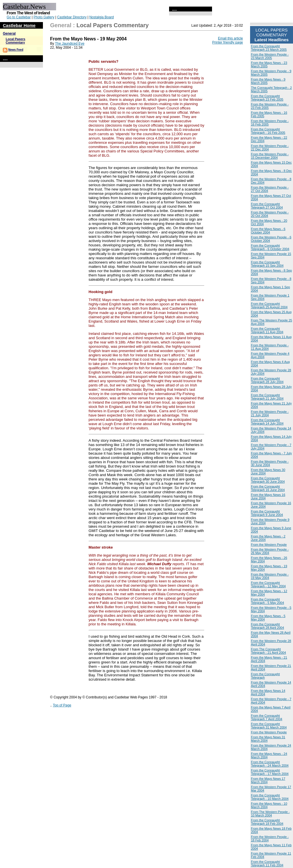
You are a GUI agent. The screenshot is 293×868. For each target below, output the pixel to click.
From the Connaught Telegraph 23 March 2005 (269, 48)
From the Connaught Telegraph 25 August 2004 (269, 305)
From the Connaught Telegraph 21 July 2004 (267, 397)
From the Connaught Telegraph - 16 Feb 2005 (268, 131)
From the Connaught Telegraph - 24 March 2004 (270, 764)
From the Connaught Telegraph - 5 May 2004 (268, 601)
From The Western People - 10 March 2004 (270, 814)
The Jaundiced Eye (70, 44)
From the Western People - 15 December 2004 (270, 156)
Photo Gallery (44, 17)
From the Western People (269, 545)
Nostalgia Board (101, 17)
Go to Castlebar (19, 17)
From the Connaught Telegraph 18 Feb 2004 (267, 822)
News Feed (16, 50)
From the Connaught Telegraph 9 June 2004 (267, 513)
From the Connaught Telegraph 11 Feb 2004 (267, 863)
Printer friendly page (228, 42)
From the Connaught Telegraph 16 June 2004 (268, 488)
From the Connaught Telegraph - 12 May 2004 (268, 584)
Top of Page (62, 705)
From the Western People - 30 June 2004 (270, 463)
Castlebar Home (19, 25)
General (9, 34)
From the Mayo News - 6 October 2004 (268, 231)
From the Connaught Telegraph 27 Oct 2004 (267, 206)
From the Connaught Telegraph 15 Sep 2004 (267, 264)
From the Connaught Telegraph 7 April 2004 (267, 717)
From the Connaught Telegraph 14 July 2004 (267, 422)
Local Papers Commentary (15, 41)
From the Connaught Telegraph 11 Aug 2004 (267, 330)
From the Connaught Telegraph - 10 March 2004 (270, 797)
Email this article (230, 38)
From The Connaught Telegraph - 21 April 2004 (268, 651)
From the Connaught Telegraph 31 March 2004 (269, 726)
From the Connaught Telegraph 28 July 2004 (267, 380)
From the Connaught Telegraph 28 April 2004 (268, 626)
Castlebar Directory (72, 17)
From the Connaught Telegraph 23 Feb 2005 (267, 98)
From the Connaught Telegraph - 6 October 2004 (270, 247)
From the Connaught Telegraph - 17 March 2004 (270, 772)
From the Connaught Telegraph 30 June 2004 (268, 480)
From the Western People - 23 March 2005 (270, 56)
